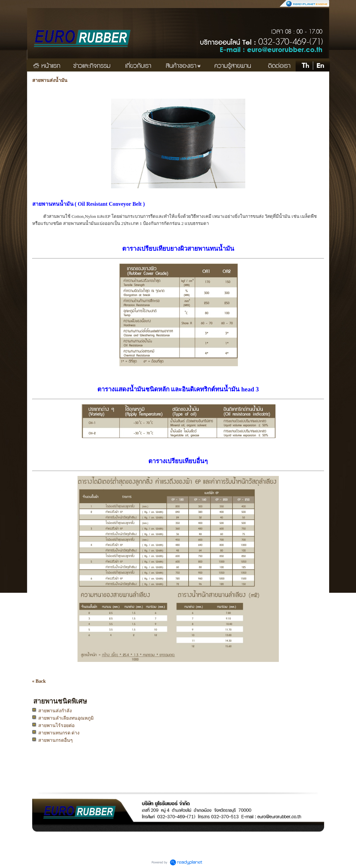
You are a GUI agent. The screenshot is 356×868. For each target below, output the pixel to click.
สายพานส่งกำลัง (55, 711)
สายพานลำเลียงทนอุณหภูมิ (66, 718)
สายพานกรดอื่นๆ (56, 740)
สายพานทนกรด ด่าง (59, 733)
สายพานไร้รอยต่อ (56, 726)
